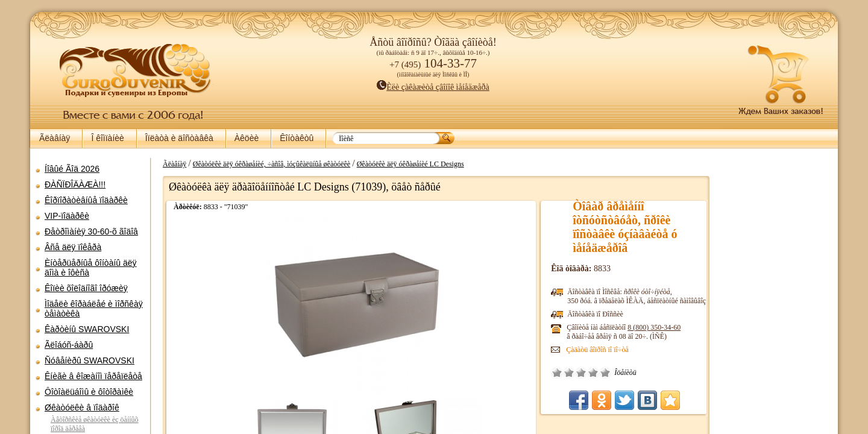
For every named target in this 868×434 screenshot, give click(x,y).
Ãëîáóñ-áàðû (69, 345)
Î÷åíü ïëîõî (541, 373)
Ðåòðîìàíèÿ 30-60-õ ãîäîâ (91, 231)
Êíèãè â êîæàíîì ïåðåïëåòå (93, 376)
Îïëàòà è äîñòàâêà (179, 138)
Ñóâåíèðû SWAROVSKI (90, 360)
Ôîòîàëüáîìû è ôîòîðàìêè (89, 392)
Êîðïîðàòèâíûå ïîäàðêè (86, 200)
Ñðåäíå (565, 373)
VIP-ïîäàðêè (67, 216)
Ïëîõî (553, 373)
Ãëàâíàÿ (55, 138)
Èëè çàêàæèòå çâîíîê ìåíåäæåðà (433, 87)
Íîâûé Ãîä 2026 (72, 169)
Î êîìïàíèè (107, 138)
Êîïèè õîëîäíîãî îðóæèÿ (86, 288)
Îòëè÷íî (589, 373)
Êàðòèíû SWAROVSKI (87, 329)
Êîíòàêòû (297, 138)
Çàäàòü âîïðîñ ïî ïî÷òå (581, 350)
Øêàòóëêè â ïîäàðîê (82, 407)
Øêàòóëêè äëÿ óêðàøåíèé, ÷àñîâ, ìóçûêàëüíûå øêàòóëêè (266, 164)
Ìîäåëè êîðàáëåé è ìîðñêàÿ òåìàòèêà (94, 309)
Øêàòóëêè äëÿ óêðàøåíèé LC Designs (404, 164)
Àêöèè (247, 138)
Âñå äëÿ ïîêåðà (73, 247)
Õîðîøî (577, 373)
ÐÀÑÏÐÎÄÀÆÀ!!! (75, 184)
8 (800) (638, 327)
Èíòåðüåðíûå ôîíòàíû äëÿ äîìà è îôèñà (91, 268)
